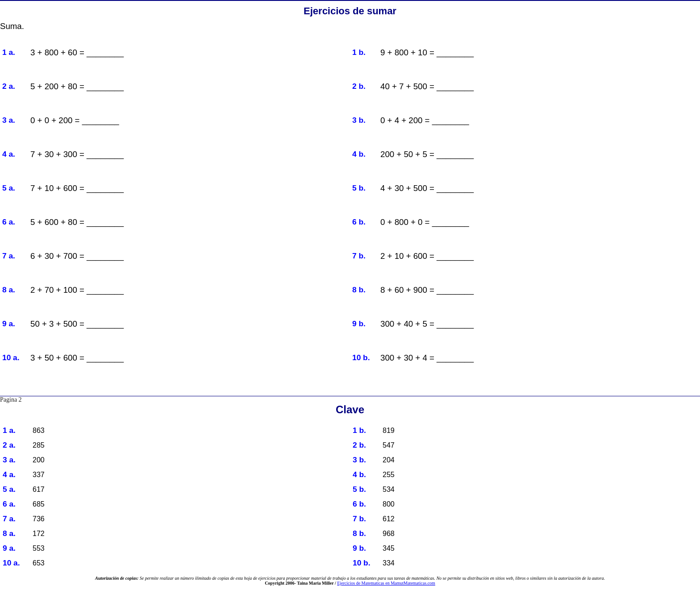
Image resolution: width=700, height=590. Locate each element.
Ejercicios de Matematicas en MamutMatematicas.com (386, 583)
